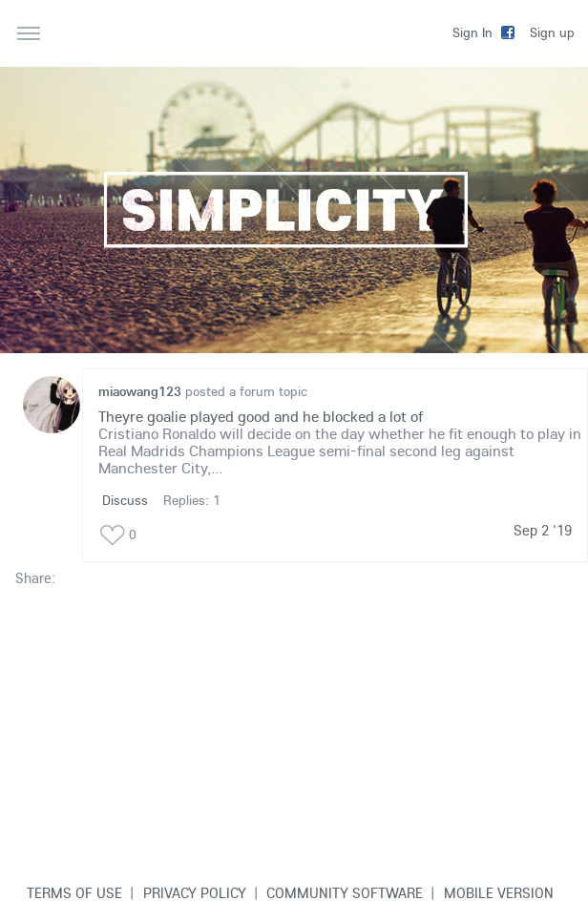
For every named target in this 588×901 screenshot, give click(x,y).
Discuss (125, 500)
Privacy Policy (195, 892)
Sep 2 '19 (543, 531)
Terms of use (74, 892)
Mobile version (499, 892)
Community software (345, 892)
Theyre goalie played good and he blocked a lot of (261, 416)
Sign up (552, 32)
